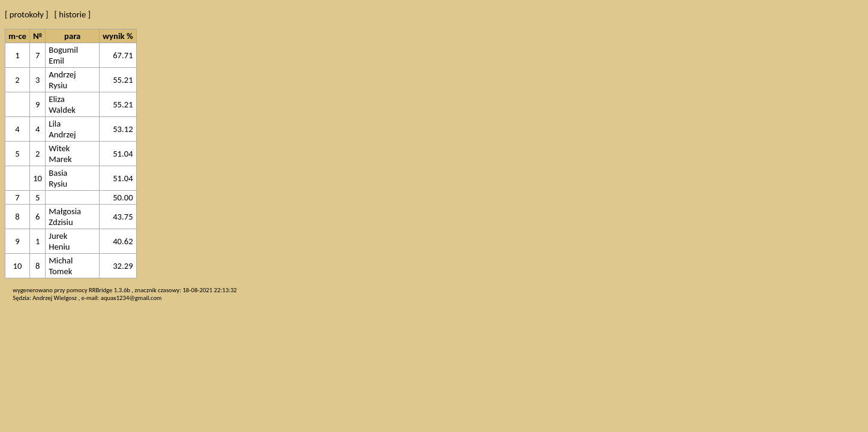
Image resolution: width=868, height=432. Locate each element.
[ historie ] (73, 14)
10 (37, 178)
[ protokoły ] (27, 14)
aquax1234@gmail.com (131, 298)
